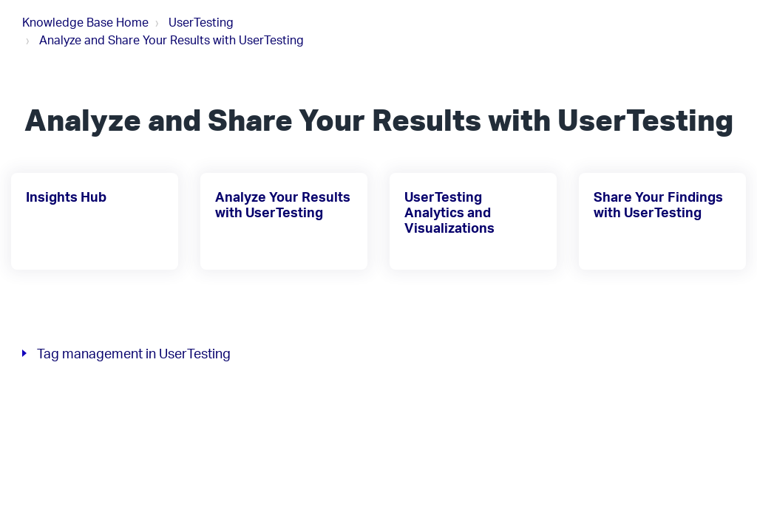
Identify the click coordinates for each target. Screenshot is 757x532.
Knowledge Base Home (85, 22)
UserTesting (201, 22)
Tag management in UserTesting (134, 353)
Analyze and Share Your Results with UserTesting (172, 40)
